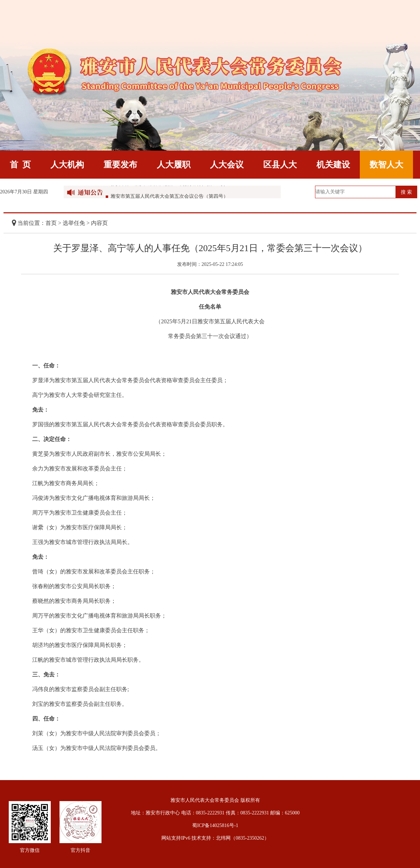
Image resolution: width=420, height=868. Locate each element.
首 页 (20, 165)
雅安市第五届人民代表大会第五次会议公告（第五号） (169, 186)
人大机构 (67, 165)
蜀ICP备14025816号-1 (215, 825)
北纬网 (223, 838)
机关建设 (333, 165)
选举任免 (74, 223)
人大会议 (227, 165)
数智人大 (386, 165)
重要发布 (120, 165)
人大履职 (174, 165)
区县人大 (280, 165)
